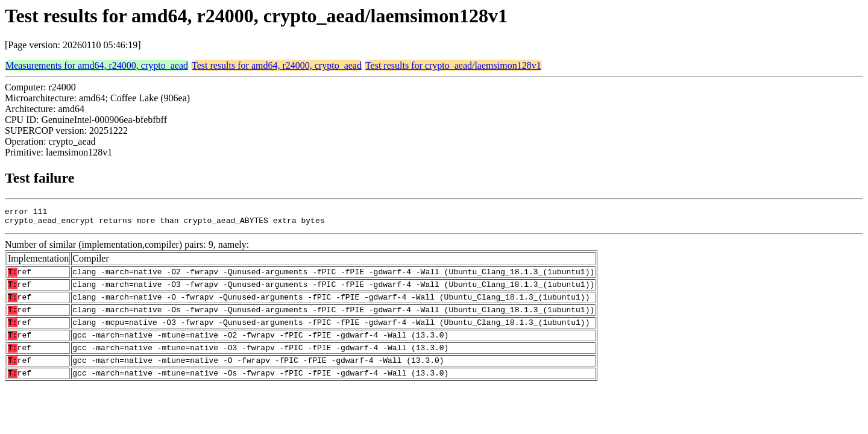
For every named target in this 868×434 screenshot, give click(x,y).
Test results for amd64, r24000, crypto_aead (277, 65)
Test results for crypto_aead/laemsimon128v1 (453, 65)
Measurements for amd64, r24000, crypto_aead (97, 65)
